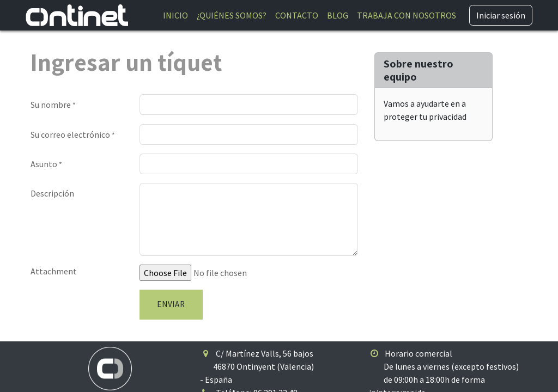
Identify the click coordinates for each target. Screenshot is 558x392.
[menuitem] (175, 15)
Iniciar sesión (501, 15)
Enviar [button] (171, 304)
